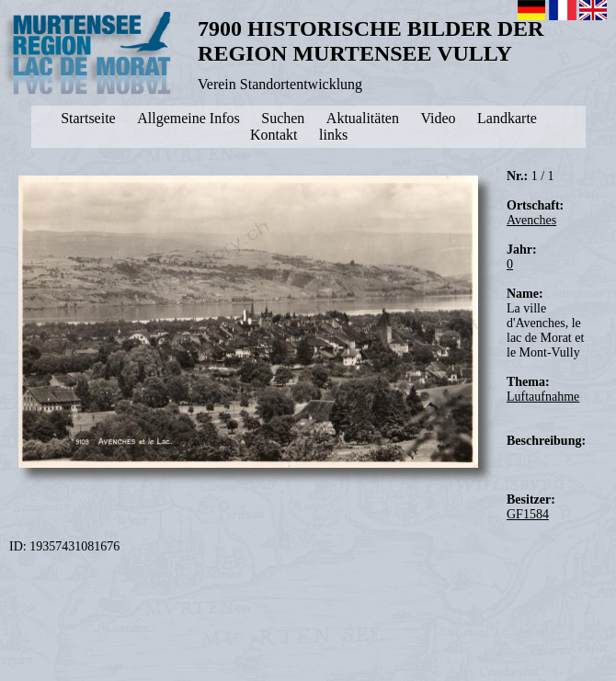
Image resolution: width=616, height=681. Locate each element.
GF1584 (528, 514)
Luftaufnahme (543, 397)
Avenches (531, 220)
